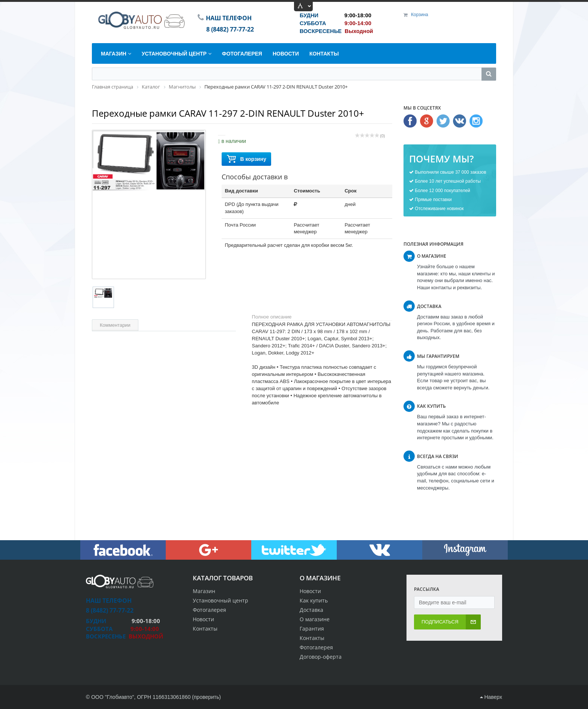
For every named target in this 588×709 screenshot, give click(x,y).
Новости (310, 591)
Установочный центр (220, 600)
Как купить (314, 600)
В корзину (246, 159)
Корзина (420, 15)
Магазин (204, 591)
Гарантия (312, 629)
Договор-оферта (321, 657)
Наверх (491, 697)
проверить (207, 697)
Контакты (312, 638)
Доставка (311, 610)
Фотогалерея (316, 647)
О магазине (315, 619)
